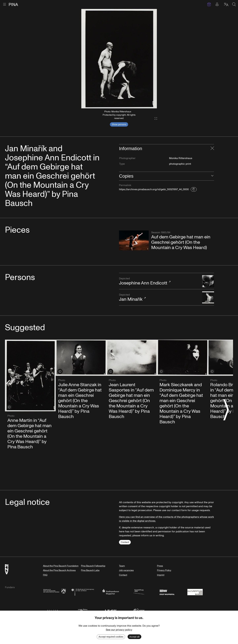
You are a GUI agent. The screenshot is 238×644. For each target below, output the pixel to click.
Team (122, 566)
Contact (125, 542)
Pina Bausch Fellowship (93, 566)
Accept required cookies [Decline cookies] (111, 637)
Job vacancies (126, 570)
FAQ (45, 575)
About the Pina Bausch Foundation (61, 566)
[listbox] (119, 59)
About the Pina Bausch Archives (59, 570)
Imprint (161, 575)
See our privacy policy (119, 630)
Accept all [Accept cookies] (134, 637)
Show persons (119, 124)
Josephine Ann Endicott (159, 281)
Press (160, 566)
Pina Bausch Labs (90, 570)
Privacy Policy (164, 570)
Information (131, 149)
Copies (126, 176)
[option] (119, 59)
